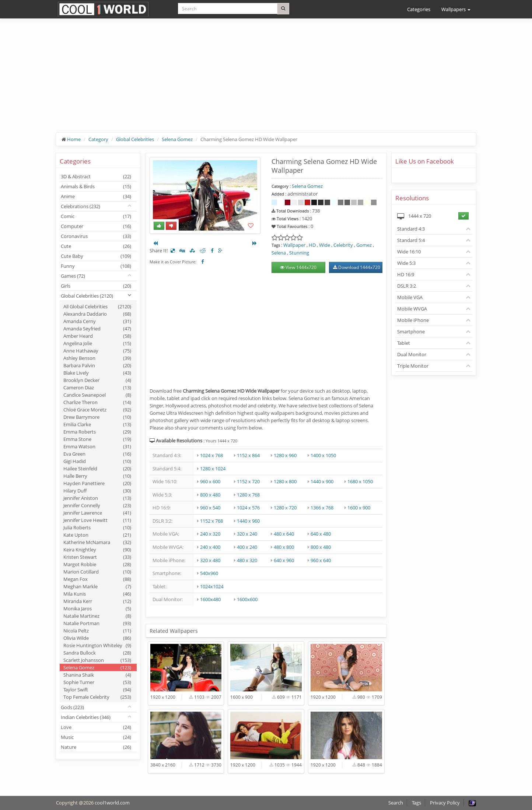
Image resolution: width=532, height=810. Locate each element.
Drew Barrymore (97, 417)
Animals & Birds (96, 186)
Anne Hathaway (97, 351)
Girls (96, 286)
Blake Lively (97, 373)
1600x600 (247, 599)
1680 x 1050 (360, 481)
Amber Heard (97, 336)
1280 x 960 (285, 455)
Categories (419, 9)
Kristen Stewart (97, 557)
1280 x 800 (285, 481)
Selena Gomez (177, 139)
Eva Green (97, 454)
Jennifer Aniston (97, 498)
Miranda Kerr (97, 601)
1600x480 (210, 599)
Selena (279, 253)
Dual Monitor (412, 354)
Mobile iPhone (413, 320)
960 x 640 (321, 560)
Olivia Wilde (97, 638)
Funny (96, 266)
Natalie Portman (97, 623)
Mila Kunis (97, 594)
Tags (416, 803)
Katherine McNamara (97, 542)
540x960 (209, 573)
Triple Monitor (413, 366)
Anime (96, 196)
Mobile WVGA (412, 309)
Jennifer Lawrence (97, 513)
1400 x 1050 (323, 455)
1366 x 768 (322, 508)
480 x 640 (284, 534)
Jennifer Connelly (97, 505)
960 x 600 (210, 481)
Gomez (364, 245)
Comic (96, 216)
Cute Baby (96, 256)
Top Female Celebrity (97, 697)
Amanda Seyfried (97, 329)
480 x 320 (247, 560)
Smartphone (411, 332)
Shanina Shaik (97, 675)
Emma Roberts (97, 432)
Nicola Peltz (97, 631)
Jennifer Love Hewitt (97, 520)
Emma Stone (97, 439)
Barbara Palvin (97, 365)
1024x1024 (212, 586)
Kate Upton (97, 535)
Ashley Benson (97, 358)
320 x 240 (247, 534)
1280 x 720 (285, 508)
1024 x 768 (211, 455)
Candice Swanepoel (97, 395)
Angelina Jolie (97, 343)
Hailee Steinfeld (97, 469)
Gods (72, 707)
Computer (96, 226)
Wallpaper (294, 245)
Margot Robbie (97, 564)
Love (96, 727)
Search (396, 803)
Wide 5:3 (406, 263)
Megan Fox (97, 579)
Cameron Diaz (97, 388)
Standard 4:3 (411, 229)
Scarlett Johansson (97, 660)
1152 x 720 (248, 481)
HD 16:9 (406, 274)
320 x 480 (210, 560)
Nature (96, 747)
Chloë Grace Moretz (97, 410)
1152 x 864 (248, 455)
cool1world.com (112, 803)
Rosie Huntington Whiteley (97, 645)
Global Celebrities (135, 139)
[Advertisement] (266, 81)
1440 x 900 (322, 481)
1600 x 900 (359, 508)
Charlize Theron (97, 402)
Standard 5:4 (411, 240)
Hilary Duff (97, 491)
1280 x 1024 (213, 469)
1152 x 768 (211, 521)
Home (74, 139)
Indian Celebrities (86, 717)
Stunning (299, 253)
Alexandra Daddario (97, 314)
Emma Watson (97, 446)
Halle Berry (97, 476)
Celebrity (343, 245)
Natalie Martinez (97, 616)
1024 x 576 (248, 508)
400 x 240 (247, 547)
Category (98, 139)
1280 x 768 (248, 495)
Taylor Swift (97, 690)
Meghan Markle (97, 586)
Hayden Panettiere (97, 483)
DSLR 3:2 (407, 286)
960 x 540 (210, 508)
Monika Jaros (97, 609)
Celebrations (80, 206)
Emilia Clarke (97, 424)
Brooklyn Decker (97, 380)
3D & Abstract (96, 176)
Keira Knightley (97, 550)
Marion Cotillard (97, 572)
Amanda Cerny (97, 321)
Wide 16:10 (409, 252)
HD (312, 245)
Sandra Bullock (97, 653)
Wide (325, 245)
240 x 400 (210, 547)
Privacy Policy (445, 803)
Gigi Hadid (97, 461)
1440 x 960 (248, 521)
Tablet (404, 343)
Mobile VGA (410, 297)
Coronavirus (96, 236)
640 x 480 (321, 534)
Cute (96, 246)
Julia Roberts (97, 527)
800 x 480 (210, 495)
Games (73, 276)
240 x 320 (210, 534)
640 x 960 (284, 560)
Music (96, 737)
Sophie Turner (97, 682)
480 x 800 (284, 547)
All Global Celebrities (97, 306)
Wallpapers (456, 9)
